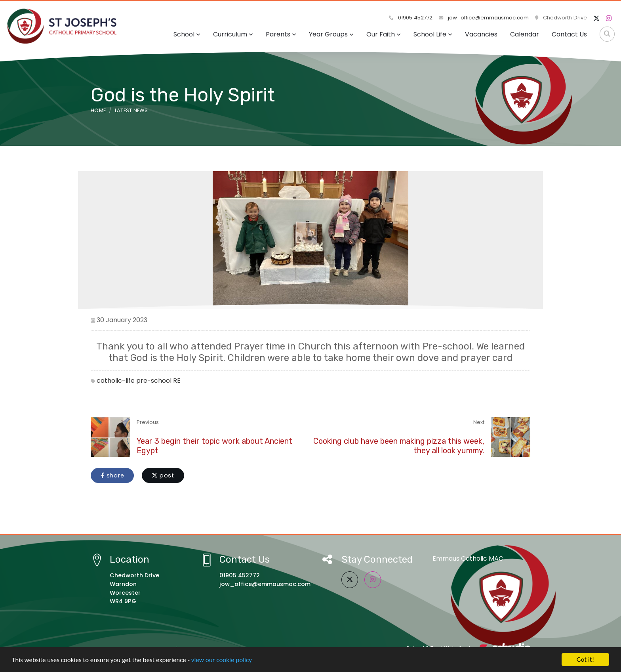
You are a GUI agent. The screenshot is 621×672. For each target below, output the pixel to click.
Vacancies (481, 34)
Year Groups (331, 34)
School (187, 34)
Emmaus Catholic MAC (468, 558)
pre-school (154, 381)
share (112, 475)
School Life (433, 34)
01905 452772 (411, 18)
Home (98, 110)
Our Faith (384, 34)
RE (177, 381)
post (163, 475)
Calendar (525, 34)
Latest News (131, 110)
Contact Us (569, 34)
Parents (281, 34)
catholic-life (116, 381)
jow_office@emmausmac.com (484, 18)
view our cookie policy (222, 661)
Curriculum (233, 34)
